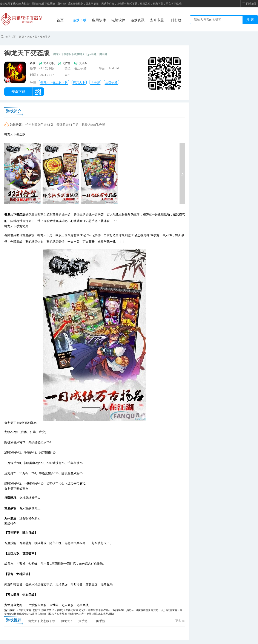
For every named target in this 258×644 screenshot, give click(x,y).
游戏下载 (80, 20)
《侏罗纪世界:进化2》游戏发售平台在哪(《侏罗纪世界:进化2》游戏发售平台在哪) (63, 610)
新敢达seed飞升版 (93, 125)
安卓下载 (18, 92)
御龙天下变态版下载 (54, 82)
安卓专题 (157, 20)
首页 (60, 20)
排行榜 (176, 20)
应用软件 (99, 20)
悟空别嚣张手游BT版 (40, 125)
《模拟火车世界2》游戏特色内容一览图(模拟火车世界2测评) (81, 614)
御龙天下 (79, 82)
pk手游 (95, 82)
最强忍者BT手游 (68, 125)
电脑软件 (118, 20)
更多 (180, 621)
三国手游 (111, 82)
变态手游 (45, 37)
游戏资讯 (138, 20)
